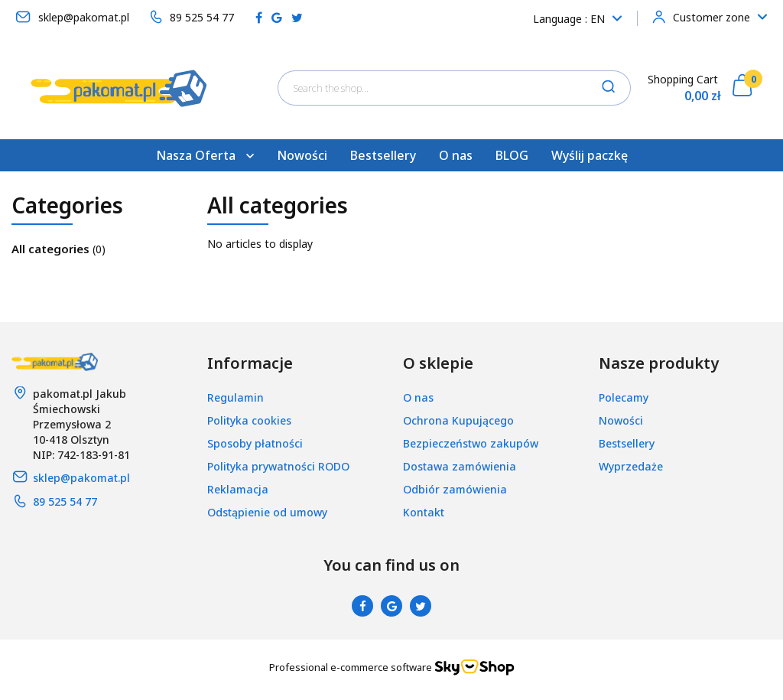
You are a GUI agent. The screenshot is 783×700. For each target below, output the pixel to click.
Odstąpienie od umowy (267, 512)
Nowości (302, 155)
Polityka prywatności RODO (278, 466)
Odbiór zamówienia (455, 489)
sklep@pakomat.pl (81, 478)
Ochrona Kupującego (458, 420)
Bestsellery (383, 155)
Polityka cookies (249, 420)
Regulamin (236, 397)
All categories (52, 249)
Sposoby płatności (255, 443)
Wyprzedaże (631, 466)
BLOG (512, 155)
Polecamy (624, 397)
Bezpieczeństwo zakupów (471, 443)
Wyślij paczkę (590, 155)
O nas (456, 155)
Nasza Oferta (205, 155)
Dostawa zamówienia (460, 466)
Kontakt (424, 512)
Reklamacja (238, 489)
